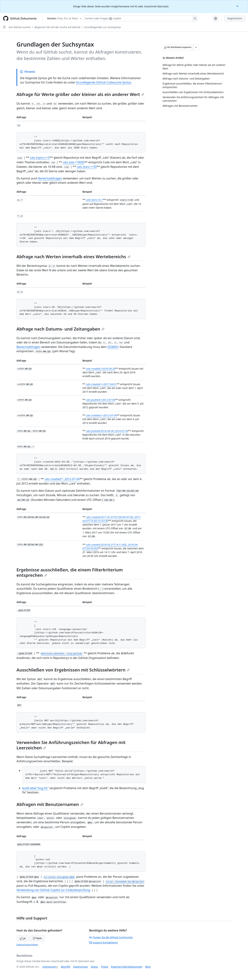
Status (94, 967)
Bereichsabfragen (50, 178)
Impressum (49, 967)
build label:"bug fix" (35, 788)
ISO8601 (113, 347)
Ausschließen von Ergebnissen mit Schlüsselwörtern (73, 670)
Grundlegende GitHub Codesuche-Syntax (104, 82)
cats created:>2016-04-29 (101, 369)
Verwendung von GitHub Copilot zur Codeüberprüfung (53, 890)
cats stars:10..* (95, 200)
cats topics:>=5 (40, 158)
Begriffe (66, 967)
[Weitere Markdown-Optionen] (196, 47)
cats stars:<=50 (87, 167)
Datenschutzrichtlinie (27, 945)
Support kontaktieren (103, 942)
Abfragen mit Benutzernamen (50, 804)
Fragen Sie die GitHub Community (111, 937)
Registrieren (235, 18)
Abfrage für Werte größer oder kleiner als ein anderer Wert (80, 94)
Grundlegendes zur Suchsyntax (102, 27)
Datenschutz (80, 967)
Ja (23, 938)
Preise (104, 967)
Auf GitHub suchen (20, 27)
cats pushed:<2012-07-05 (101, 400)
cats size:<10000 (73, 162)
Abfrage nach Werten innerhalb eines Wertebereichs (73, 257)
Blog (148, 967)
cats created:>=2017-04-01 (101, 384)
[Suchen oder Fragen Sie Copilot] (140, 18)
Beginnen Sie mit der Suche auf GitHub (58, 27)
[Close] (238, 6)
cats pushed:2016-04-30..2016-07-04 (107, 431)
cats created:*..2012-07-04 (62, 479)
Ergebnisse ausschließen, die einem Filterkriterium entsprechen (70, 572)
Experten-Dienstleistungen (127, 967)
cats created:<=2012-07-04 (101, 415)
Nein (37, 938)
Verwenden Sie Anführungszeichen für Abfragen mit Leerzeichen (71, 745)
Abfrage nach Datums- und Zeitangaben (60, 329)
